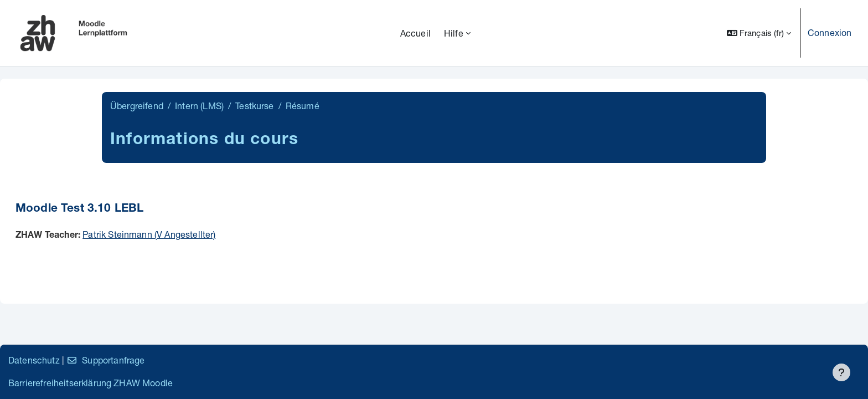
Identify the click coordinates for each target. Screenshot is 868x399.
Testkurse (254, 106)
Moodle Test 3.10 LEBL (79, 209)
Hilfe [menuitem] (454, 33)
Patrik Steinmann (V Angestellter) (149, 234)
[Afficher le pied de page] (841, 372)
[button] (759, 33)
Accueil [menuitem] (415, 33)
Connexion (830, 32)
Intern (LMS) (199, 106)
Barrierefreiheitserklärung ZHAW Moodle (91, 383)
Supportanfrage (105, 360)
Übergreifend (137, 106)
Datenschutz (34, 360)
